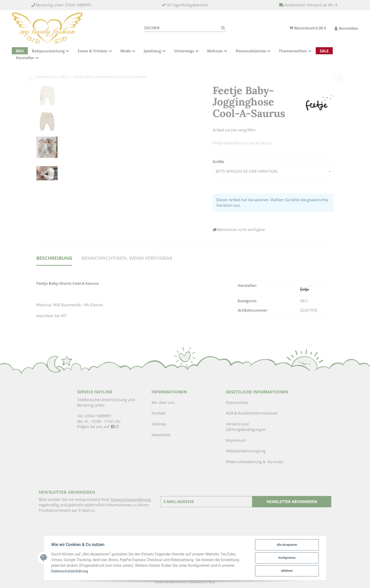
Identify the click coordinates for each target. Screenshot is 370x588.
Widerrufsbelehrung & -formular (255, 462)
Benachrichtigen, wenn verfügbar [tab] (127, 258)
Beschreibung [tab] (54, 258)
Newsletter (161, 435)
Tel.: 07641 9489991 (94, 416)
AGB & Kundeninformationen (252, 413)
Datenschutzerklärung (131, 500)
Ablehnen (287, 571)
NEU (304, 301)
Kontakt (158, 413)
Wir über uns (163, 403)
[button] (273, 171)
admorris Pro (177, 582)
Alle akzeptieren (287, 545)
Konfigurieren (287, 558)
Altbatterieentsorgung (246, 451)
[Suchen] (182, 28)
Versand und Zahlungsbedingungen (246, 427)
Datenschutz (237, 403)
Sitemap (159, 424)
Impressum (236, 440)
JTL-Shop (210, 582)
